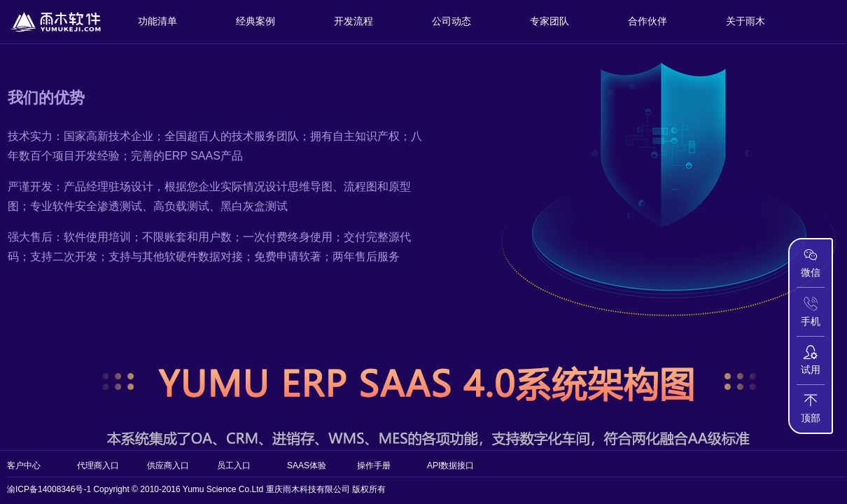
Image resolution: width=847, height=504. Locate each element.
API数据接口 (450, 465)
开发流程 (353, 21)
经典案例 (255, 21)
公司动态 (451, 21)
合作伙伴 (647, 21)
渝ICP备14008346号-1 (49, 489)
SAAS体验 (307, 465)
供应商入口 (168, 465)
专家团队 (549, 21)
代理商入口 (98, 465)
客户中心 (24, 465)
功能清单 (157, 21)
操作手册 (374, 465)
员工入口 (234, 465)
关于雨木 (745, 21)
